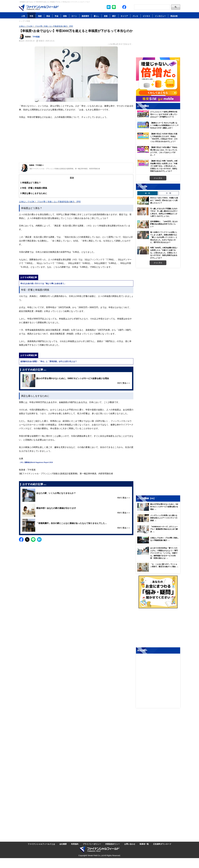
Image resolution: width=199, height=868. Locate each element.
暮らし (96, 16)
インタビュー (160, 16)
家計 (114, 16)
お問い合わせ (130, 844)
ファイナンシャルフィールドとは (41, 844)
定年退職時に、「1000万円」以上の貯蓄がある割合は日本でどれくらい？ (164, 224)
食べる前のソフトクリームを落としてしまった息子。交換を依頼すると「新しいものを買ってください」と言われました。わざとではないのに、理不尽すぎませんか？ (164, 237)
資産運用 (85, 16)
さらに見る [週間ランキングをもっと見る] (158, 263)
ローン (74, 16)
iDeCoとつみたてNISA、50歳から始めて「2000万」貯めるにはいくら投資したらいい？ (164, 200)
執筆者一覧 (144, 844)
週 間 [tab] (147, 193)
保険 (65, 16)
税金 (48, 16)
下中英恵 (36, 37)
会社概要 (63, 844)
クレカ (135, 16)
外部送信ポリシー (113, 844)
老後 (106, 16)
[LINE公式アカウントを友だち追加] (114, 7)
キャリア (124, 16)
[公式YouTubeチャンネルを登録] (129, 7)
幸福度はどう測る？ (31, 183)
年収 (31, 16)
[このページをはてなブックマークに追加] (109, 7)
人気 (23, 16)
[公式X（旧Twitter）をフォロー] (119, 7)
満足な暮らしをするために (34, 193)
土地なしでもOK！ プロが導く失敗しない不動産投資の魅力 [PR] (46, 26)
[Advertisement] (76, 143)
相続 (40, 16)
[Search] (152, 7)
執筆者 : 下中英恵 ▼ (37, 165)
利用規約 (75, 844)
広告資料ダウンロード (162, 844)
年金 (57, 16)
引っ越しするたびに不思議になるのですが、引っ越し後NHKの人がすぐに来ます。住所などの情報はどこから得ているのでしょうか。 (164, 212)
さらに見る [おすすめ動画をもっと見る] (158, 178)
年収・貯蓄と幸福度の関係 (34, 188)
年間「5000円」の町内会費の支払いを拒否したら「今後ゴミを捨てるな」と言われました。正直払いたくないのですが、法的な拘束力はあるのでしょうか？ (164, 253)
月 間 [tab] (169, 193)
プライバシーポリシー (92, 844)
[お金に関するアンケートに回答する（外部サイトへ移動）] (158, 592)
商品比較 (174, 16)
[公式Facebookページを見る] (124, 7)
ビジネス (146, 16)
